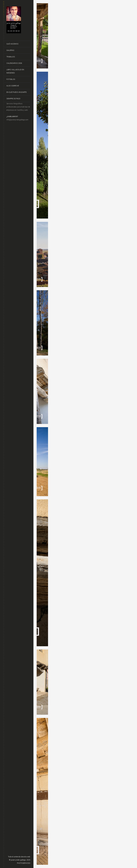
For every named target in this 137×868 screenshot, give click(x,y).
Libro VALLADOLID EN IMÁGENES (15, 71)
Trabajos (11, 57)
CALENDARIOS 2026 (14, 63)
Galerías (10, 50)
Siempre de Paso (13, 99)
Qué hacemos (12, 44)
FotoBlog (11, 79)
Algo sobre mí (13, 86)
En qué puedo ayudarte (17, 92)
